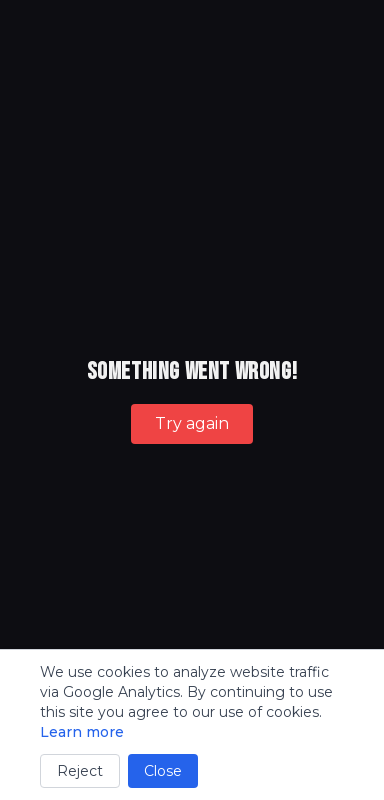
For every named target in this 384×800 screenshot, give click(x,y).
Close (163, 771)
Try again (192, 423)
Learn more (82, 732)
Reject (80, 771)
